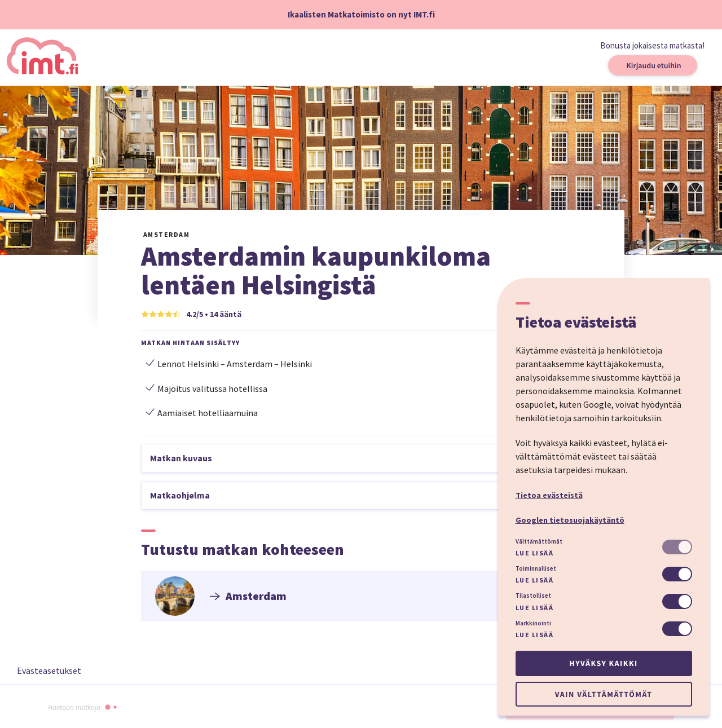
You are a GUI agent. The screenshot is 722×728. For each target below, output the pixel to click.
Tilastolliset (533, 595)
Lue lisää (535, 553)
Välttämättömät (539, 541)
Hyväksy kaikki (603, 663)
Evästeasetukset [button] (49, 670)
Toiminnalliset (536, 568)
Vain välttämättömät (604, 694)
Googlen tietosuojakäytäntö (570, 520)
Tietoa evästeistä (549, 495)
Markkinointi (533, 623)
